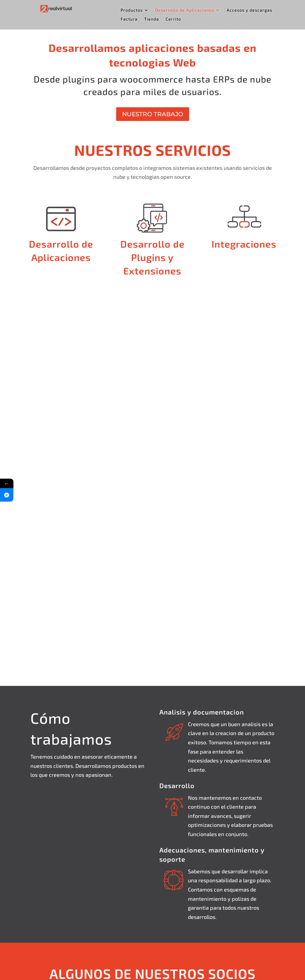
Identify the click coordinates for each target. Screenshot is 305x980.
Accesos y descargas (249, 10)
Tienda (152, 19)
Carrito (173, 19)
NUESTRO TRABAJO (153, 114)
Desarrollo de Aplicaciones (185, 10)
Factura (129, 19)
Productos (132, 10)
